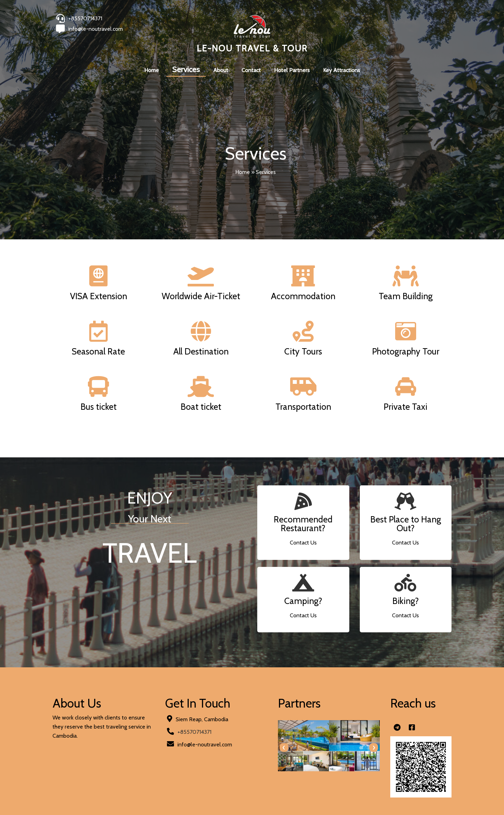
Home (243, 172)
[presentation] (284, 748)
